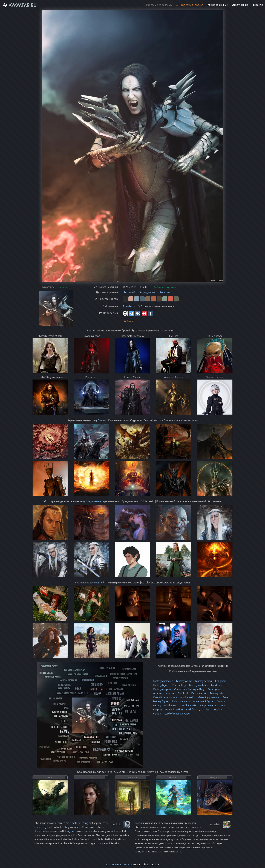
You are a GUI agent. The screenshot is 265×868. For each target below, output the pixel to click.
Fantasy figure (161, 685)
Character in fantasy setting (189, 689)
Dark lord (182, 693)
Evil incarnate (189, 705)
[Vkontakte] (138, 313)
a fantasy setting (79, 823)
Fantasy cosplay (162, 689)
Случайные (240, 5)
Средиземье (148, 292)
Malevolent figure (203, 701)
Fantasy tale (216, 693)
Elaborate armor (181, 701)
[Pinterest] (144, 313)
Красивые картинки (118, 864)
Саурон (165, 292)
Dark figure (214, 689)
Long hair (220, 681)
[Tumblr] (151, 313)
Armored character (164, 693)
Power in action (174, 710)
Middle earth (218, 685)
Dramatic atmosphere (165, 697)
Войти (258, 5)
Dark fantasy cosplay (197, 710)
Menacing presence (208, 697)
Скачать (62, 287)
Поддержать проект (190, 5)
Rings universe (208, 705)
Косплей (130, 292)
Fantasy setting (203, 681)
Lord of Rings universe (177, 714)
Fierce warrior (199, 693)
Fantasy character (163, 681)
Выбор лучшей (218, 5)
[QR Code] (125, 313)
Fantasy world (184, 681)
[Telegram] (131, 313)
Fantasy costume (198, 685)
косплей (99, 583)
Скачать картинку (165, 287)
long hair (70, 831)
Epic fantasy (179, 685)
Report (129, 321)
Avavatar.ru (129, 306)
